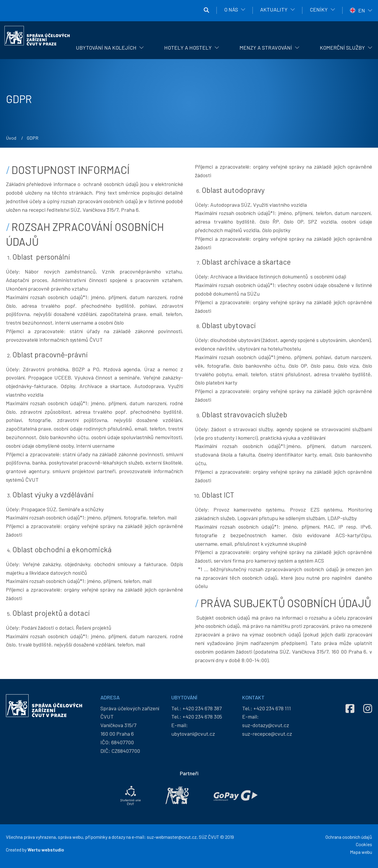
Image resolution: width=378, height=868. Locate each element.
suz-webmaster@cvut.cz (172, 837)
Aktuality (274, 9)
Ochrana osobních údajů (349, 837)
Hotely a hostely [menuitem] (188, 48)
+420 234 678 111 (272, 708)
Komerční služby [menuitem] (342, 48)
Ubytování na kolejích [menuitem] (106, 48)
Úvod (11, 138)
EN (362, 10)
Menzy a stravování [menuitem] (266, 48)
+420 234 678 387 (202, 708)
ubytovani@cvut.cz (193, 734)
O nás (231, 9)
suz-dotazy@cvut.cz (266, 725)
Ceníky (319, 9)
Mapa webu (361, 852)
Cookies (364, 844)
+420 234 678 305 (202, 716)
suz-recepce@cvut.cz (267, 734)
